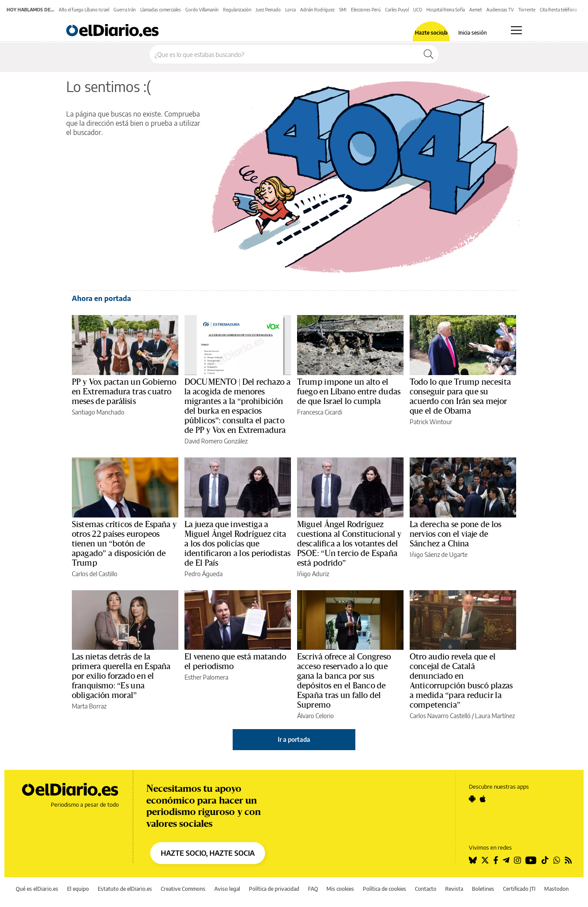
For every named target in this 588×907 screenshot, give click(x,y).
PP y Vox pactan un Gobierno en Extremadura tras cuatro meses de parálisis (124, 392)
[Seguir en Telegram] (506, 860)
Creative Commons (183, 889)
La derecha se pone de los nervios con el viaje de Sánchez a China (455, 534)
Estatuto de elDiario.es (125, 889)
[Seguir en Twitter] (485, 860)
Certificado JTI (519, 889)
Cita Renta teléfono (559, 10)
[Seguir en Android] (472, 799)
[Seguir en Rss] (568, 860)
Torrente (527, 10)
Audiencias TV (500, 10)
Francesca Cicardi (320, 412)
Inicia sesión (473, 33)
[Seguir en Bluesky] (473, 860)
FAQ (313, 889)
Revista (454, 889)
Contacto (426, 889)
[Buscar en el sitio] (284, 54)
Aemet (476, 10)
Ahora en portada (101, 298)
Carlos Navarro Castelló (440, 716)
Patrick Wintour (431, 422)
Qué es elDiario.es (37, 889)
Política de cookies (384, 889)
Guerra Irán (125, 10)
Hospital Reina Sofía (446, 10)
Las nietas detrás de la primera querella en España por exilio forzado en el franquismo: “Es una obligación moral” (121, 676)
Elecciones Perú (366, 10)
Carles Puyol (397, 10)
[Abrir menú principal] (516, 30)
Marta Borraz (89, 706)
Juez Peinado (268, 10)
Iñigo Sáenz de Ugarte (439, 554)
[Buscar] (429, 54)
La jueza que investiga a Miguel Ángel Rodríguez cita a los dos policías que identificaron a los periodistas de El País (237, 544)
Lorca (290, 10)
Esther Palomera (206, 677)
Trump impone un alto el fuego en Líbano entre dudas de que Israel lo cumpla (349, 392)
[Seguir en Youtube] (531, 860)
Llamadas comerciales (161, 10)
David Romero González (216, 441)
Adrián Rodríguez (317, 10)
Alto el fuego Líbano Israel (84, 10)
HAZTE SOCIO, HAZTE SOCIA (208, 853)
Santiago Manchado (98, 412)
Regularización (237, 10)
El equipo (78, 889)
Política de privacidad (274, 889)
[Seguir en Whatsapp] (557, 860)
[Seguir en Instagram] (517, 860)
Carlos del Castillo (95, 574)
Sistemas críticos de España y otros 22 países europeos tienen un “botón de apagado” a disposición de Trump (124, 544)
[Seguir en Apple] (483, 799)
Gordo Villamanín (202, 10)
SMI (343, 10)
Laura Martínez (495, 716)
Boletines (483, 889)
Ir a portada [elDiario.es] (294, 739)
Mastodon (556, 889)
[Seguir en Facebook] (496, 860)
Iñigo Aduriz (313, 574)
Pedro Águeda (204, 574)
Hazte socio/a (431, 33)
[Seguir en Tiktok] (545, 860)
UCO (418, 10)
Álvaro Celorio (315, 716)
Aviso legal (227, 889)
